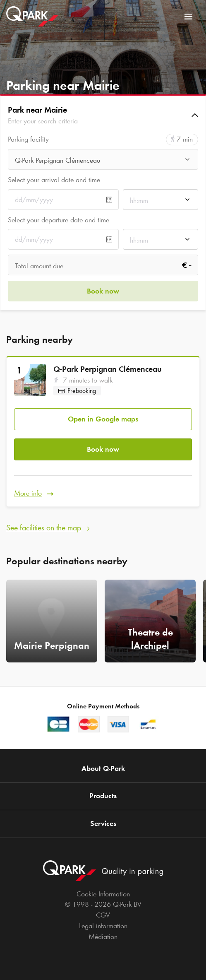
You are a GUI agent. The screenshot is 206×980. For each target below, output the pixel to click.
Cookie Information (103, 894)
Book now (103, 449)
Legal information (103, 926)
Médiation (103, 937)
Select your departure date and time (59, 220)
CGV (103, 915)
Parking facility (28, 139)
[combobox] (103, 162)
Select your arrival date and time (54, 180)
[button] (103, 115)
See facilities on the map (44, 527)
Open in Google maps (103, 419)
